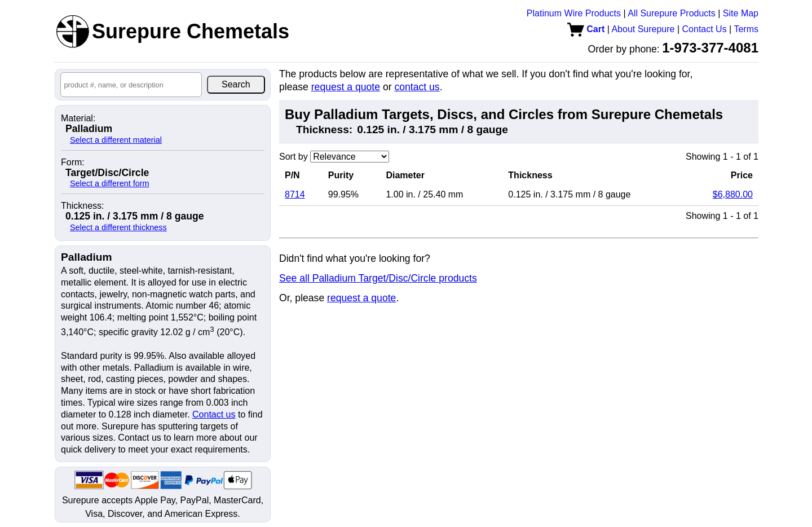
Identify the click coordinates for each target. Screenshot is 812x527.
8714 (295, 194)
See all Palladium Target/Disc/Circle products (378, 278)
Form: (73, 163)
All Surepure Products (672, 13)
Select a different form (110, 183)
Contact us (214, 414)
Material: (78, 118)
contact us (417, 87)
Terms (746, 29)
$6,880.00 (733, 194)
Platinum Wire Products (574, 13)
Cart (586, 29)
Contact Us (705, 29)
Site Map (741, 13)
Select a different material (116, 140)
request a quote (346, 87)
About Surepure (643, 29)
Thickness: (82, 206)
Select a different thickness (118, 227)
